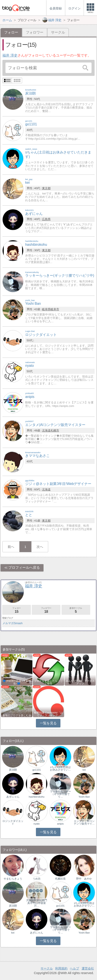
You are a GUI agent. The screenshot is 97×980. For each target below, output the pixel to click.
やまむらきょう (13, 879)
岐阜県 (46, 309)
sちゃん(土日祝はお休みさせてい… (60, 768)
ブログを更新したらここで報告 (48, 682)
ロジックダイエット (13, 822)
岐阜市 (55, 309)
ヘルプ (74, 968)
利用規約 (61, 968)
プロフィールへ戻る (24, 568)
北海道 (46, 430)
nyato (37, 824)
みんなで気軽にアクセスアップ (80, 682)
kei (84, 770)
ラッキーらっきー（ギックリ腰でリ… (60, 794)
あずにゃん (13, 797)
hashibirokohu (37, 797)
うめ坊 (37, 879)
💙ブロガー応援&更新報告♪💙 (17, 682)
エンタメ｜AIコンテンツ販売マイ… (84, 822)
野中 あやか (84, 879)
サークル (58, 32)
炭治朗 (13, 770)
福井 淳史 (10, 55)
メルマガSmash (12, 623)
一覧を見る (48, 723)
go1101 (37, 770)
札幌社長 (60, 879)
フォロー (17, 610)
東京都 (46, 188)
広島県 (46, 219)
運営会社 (88, 968)
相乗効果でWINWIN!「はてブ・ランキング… (48, 714)
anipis (60, 824)
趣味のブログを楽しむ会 (17, 715)
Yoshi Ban (84, 797)
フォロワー (35, 32)
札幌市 (55, 430)
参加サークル (76, 610)
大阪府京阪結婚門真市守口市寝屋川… (37, 903)
